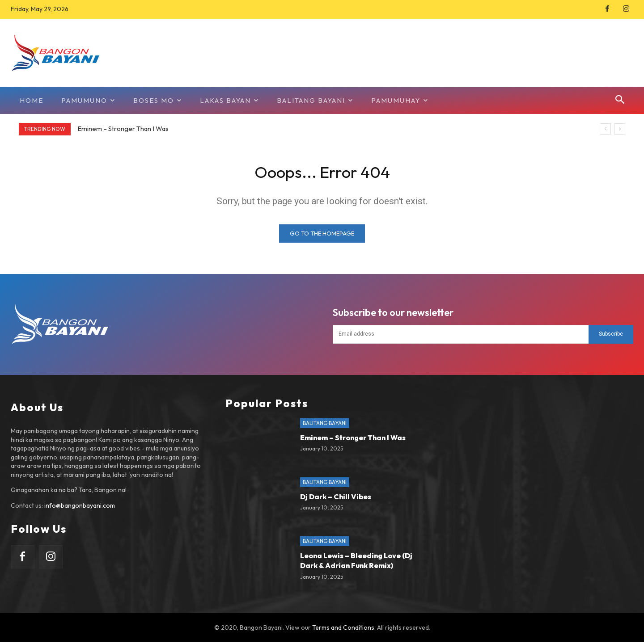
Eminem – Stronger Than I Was (123, 128)
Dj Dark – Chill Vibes (336, 499)
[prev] (605, 129)
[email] (461, 337)
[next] (620, 129)
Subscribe (611, 337)
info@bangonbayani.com (80, 508)
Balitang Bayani (325, 426)
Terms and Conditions (343, 630)
